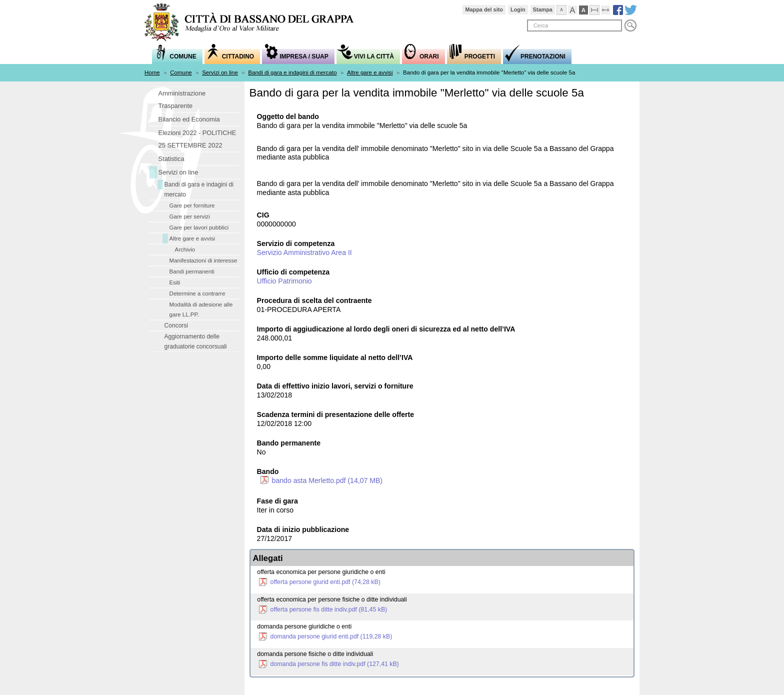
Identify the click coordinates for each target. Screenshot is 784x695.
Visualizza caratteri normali (566, 8)
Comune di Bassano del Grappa (254, 23)
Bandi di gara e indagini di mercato (292, 72)
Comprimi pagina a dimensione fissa (599, 8)
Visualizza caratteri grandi (577, 8)
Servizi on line (220, 72)
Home (152, 72)
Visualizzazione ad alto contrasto (588, 8)
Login (518, 9)
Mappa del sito (484, 9)
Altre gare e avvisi (370, 72)
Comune (181, 72)
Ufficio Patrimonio (284, 281)
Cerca (630, 25)
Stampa (543, 9)
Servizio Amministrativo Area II (304, 252)
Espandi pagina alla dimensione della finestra (610, 8)
